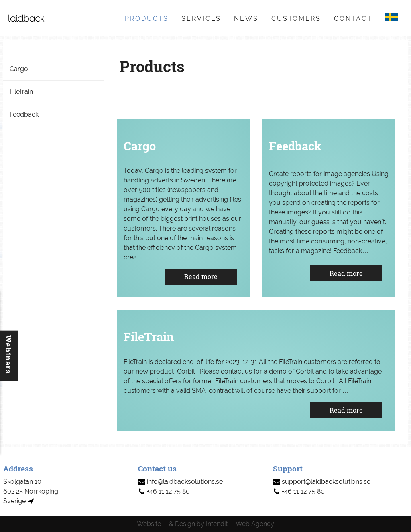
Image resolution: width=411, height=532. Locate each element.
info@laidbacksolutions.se (180, 482)
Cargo (19, 69)
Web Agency (255, 524)
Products (147, 19)
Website (149, 524)
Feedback (24, 114)
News (246, 19)
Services (201, 19)
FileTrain (21, 92)
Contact (353, 19)
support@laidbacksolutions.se (322, 482)
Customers (296, 19)
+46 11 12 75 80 (164, 491)
